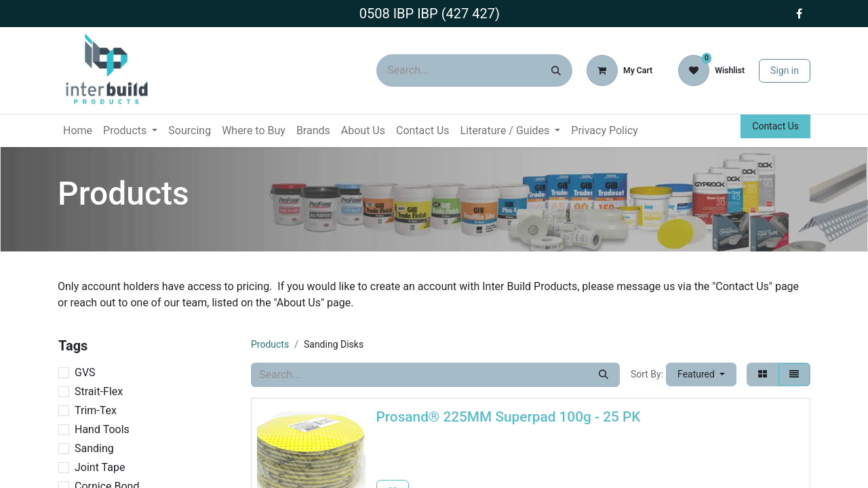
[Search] (556, 70)
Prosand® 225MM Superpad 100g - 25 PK (509, 417)
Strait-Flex (99, 391)
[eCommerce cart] (619, 70)
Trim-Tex (96, 410)
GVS (85, 372)
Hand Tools (102, 429)
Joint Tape (100, 467)
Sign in (785, 70)
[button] (701, 374)
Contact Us (775, 126)
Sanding (94, 448)
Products (270, 344)
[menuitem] (78, 131)
